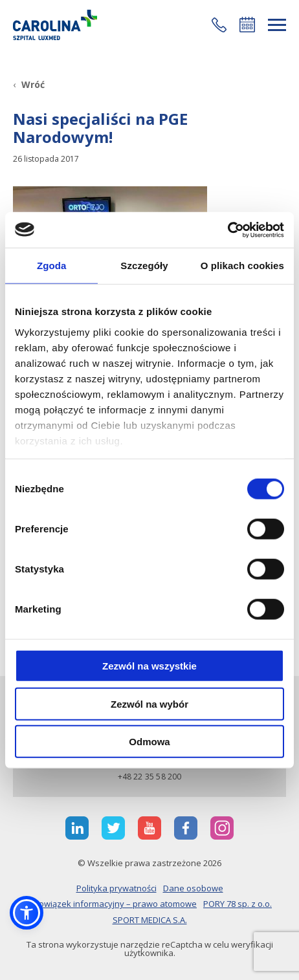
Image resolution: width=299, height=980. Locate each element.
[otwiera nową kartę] (77, 828)
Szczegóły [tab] (144, 266)
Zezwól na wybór (149, 703)
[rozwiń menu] (277, 25)
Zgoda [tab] (52, 266)
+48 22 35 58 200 (150, 777)
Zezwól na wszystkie (149, 666)
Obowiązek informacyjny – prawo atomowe (112, 904)
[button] (219, 25)
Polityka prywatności (116, 888)
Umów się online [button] (247, 25)
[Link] (55, 25)
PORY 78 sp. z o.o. (238, 904)
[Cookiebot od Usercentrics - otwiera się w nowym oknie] (227, 230)
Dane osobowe (193, 888)
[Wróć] (29, 84)
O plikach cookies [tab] (242, 266)
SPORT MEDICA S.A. (150, 920)
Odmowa (149, 742)
